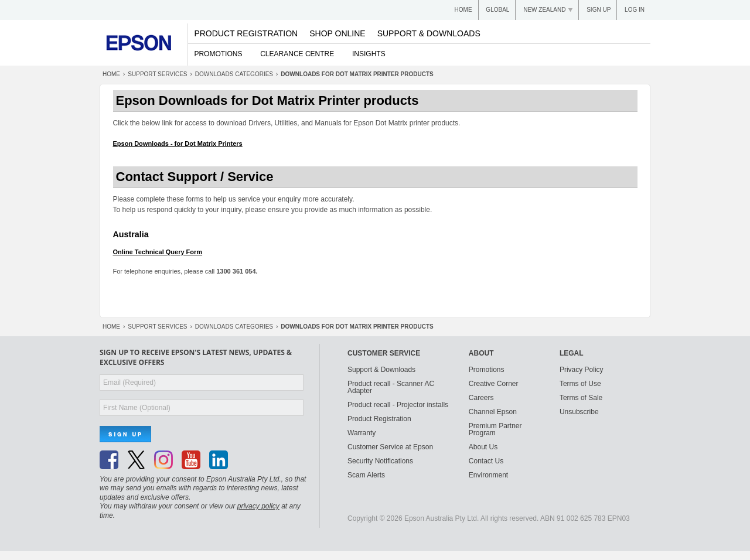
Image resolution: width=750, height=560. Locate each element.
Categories (234, 74)
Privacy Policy (582, 370)
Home (463, 10)
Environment (488, 475)
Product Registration (246, 33)
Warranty (362, 433)
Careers (481, 398)
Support (157, 74)
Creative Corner (494, 384)
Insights (369, 54)
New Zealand (544, 10)
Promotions (218, 54)
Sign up (599, 10)
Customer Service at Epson (390, 447)
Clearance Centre (297, 54)
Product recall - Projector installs (398, 405)
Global (497, 10)
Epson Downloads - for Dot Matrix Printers (178, 144)
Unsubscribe (579, 412)
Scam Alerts (366, 475)
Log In (635, 10)
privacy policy (258, 506)
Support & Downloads (429, 33)
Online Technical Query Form (158, 252)
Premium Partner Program (495, 429)
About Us (483, 447)
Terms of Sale (581, 398)
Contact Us (486, 461)
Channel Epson (493, 412)
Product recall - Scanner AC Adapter (391, 387)
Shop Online (337, 33)
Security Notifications (380, 461)
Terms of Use (580, 384)
